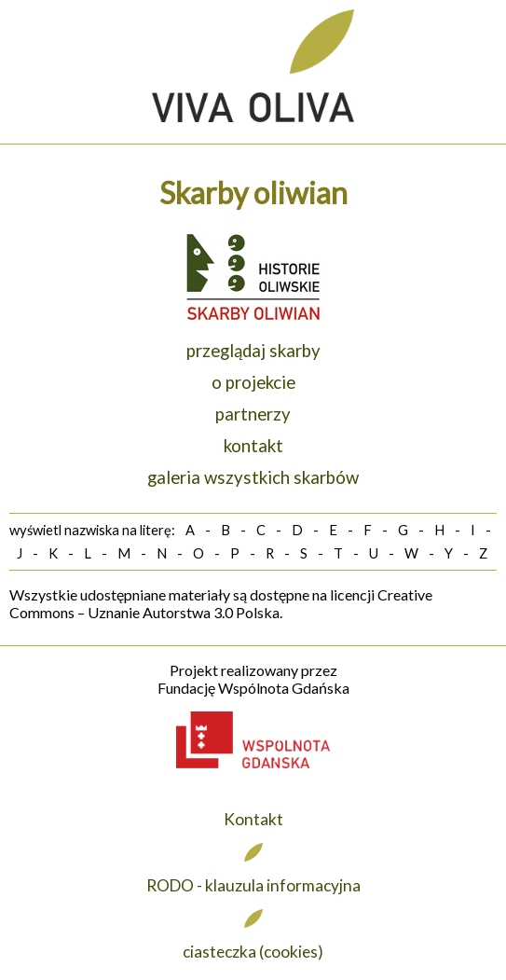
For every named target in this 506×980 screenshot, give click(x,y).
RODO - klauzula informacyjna (253, 885)
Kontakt (253, 819)
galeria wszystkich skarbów (253, 477)
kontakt (253, 446)
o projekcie (253, 382)
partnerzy (253, 414)
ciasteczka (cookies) (253, 952)
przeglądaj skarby (253, 351)
